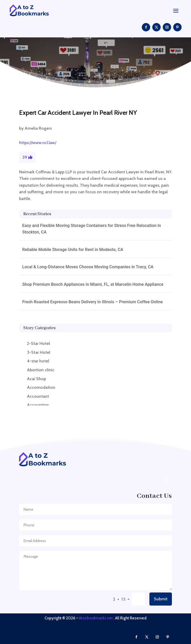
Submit (161, 599)
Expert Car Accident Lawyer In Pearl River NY (78, 113)
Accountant (38, 396)
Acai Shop (36, 379)
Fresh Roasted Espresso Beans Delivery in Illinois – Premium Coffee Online (92, 302)
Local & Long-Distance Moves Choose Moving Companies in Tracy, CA (88, 267)
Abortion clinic (41, 370)
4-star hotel (38, 361)
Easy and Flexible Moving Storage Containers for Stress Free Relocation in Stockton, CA (92, 229)
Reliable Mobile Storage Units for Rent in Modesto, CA (73, 250)
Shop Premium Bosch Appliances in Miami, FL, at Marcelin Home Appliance (93, 284)
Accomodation (41, 387)
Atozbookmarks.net (96, 618)
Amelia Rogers (38, 128)
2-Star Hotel (38, 343)
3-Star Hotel (39, 352)
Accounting (38, 405)
